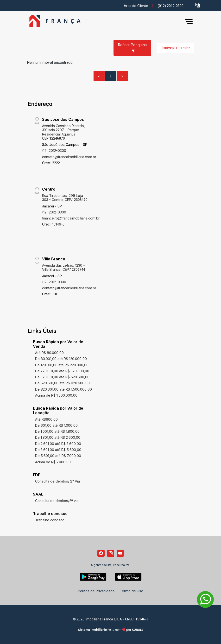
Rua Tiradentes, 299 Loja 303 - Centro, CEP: (65, 198)
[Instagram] (111, 553)
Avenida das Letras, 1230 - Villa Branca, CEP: (64, 267)
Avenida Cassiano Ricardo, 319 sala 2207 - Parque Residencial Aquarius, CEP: (63, 132)
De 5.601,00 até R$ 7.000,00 (58, 456)
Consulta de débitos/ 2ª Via (57, 481)
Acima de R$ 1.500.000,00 (56, 395)
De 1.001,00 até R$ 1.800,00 (57, 431)
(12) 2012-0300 (54, 151)
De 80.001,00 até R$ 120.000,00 (61, 359)
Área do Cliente (136, 6)
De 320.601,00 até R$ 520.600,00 (62, 377)
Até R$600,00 (46, 419)
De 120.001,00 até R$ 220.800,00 (62, 365)
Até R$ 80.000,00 (49, 353)
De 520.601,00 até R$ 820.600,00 (62, 383)
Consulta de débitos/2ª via (57, 501)
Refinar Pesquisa (132, 48)
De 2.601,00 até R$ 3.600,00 (58, 444)
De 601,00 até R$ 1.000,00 (56, 425)
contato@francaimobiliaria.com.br (69, 157)
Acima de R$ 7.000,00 (53, 462)
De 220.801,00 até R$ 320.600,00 (62, 371)
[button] (198, 5)
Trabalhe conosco (50, 520)
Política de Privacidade (96, 591)
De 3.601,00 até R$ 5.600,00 (58, 450)
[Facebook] (101, 553)
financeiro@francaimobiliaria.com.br (71, 218)
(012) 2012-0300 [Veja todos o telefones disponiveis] (171, 6)
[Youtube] (120, 553)
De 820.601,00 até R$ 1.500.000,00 (63, 389)
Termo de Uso (132, 591)
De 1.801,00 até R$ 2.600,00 (58, 437)
